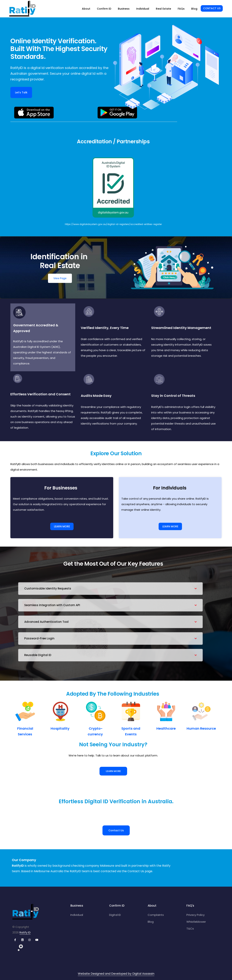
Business (124, 9)
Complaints (156, 915)
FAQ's (190, 906)
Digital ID (115, 915)
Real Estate (163, 9)
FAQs (181, 9)
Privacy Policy (195, 915)
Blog (194, 9)
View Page (60, 278)
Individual (143, 9)
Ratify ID (25, 932)
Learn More (113, 771)
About (86, 9)
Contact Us (212, 8)
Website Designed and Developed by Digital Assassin (116, 974)
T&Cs (190, 929)
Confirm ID (104, 9)
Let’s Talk (21, 92)
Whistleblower (196, 922)
